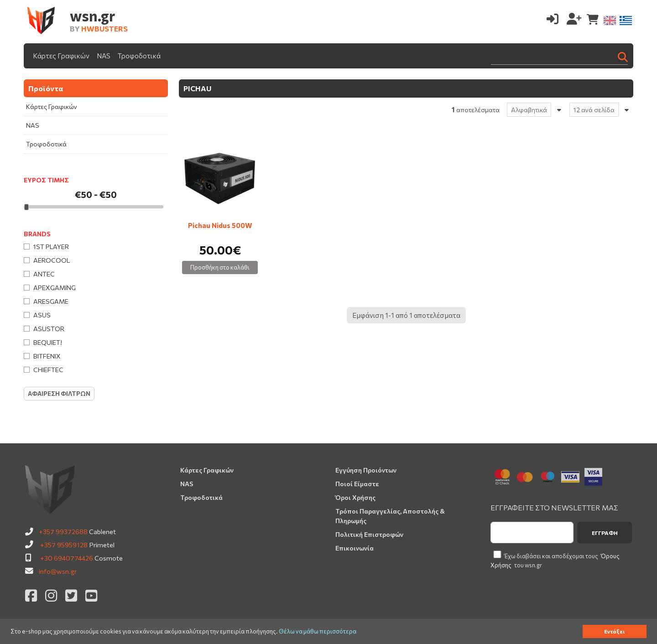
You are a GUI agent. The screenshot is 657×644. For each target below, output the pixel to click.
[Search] (559, 56)
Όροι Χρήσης (355, 497)
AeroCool (52, 260)
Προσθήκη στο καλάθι (220, 267)
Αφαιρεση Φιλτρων (59, 394)
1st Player (51, 247)
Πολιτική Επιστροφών (369, 534)
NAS (104, 56)
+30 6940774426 (67, 558)
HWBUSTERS (104, 29)
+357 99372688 (63, 531)
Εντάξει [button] (614, 631)
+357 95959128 (64, 545)
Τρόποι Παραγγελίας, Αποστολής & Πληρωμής (390, 516)
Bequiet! (48, 342)
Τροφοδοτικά (139, 56)
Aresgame (51, 301)
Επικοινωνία (355, 548)
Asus (42, 315)
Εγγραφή (605, 533)
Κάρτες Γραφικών (61, 56)
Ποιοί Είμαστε (357, 484)
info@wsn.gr (58, 571)
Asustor (49, 329)
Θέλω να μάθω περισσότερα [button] (318, 631)
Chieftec (48, 370)
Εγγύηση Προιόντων (366, 470)
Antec (44, 274)
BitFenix (47, 356)
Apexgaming (55, 288)
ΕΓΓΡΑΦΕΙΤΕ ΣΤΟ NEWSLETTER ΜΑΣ (554, 507)
